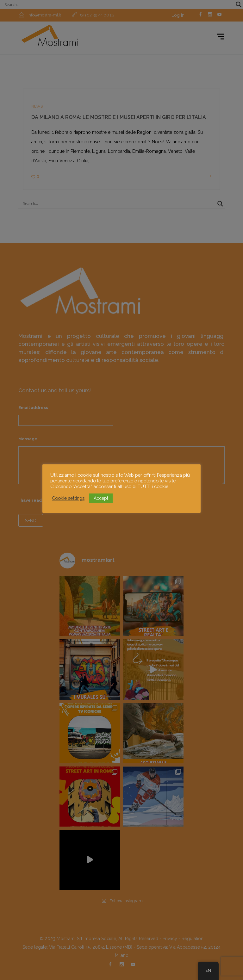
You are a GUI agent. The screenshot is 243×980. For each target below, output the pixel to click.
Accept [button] (101, 498)
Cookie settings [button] (68, 498)
